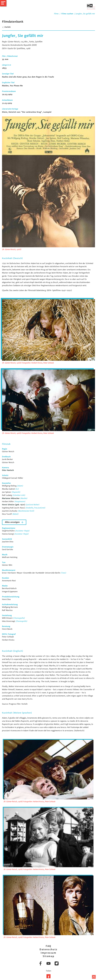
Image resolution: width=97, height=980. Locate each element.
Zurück (6, 27)
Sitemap (49, 956)
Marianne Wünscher (11, 498)
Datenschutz (48, 949)
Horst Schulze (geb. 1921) (14, 505)
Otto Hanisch (8, 470)
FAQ (48, 946)
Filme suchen (67, 14)
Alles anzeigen (13, 522)
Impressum (48, 953)
